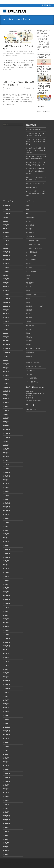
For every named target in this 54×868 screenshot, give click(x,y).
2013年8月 (6, 743)
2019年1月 (6, 499)
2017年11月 (6, 553)
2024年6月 (6, 275)
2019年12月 (6, 472)
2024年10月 (6, 260)
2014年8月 (6, 696)
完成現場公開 (26, 53)
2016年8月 (6, 611)
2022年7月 (6, 364)
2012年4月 (6, 801)
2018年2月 (6, 542)
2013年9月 (6, 739)
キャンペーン (30, 237)
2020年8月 (6, 445)
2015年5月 (6, 665)
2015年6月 (6, 661)
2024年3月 (6, 287)
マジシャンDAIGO (31, 260)
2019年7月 (6, 484)
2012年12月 (6, 773)
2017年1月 (6, 592)
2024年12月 (6, 252)
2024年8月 (6, 267)
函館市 (28, 302)
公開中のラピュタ (31, 294)
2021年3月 (6, 418)
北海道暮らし (19, 53)
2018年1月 (6, 546)
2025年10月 (6, 213)
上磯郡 (28, 275)
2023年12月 (6, 298)
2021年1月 (6, 426)
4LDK (28, 213)
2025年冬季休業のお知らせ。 (35, 129)
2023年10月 (6, 306)
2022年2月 (6, 383)
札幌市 (28, 333)
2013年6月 (6, 750)
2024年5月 (6, 279)
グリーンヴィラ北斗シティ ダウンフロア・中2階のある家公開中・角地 (36, 193)
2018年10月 (6, 511)
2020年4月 (6, 461)
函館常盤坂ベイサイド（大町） (35, 306)
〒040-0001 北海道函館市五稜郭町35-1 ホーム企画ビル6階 (36, 393)
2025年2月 (6, 244)
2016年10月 (6, 603)
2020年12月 (6, 430)
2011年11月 (6, 820)
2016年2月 (6, 630)
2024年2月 (6, 291)
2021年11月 (6, 391)
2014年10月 (6, 688)
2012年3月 (6, 804)
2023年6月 (6, 321)
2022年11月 (6, 349)
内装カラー (29, 298)
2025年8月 (6, 221)
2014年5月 (6, 708)
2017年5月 (6, 576)
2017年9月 (6, 561)
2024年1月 (6, 294)
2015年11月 (6, 642)
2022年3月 (6, 379)
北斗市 (28, 314)
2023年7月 (6, 318)
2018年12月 (6, 503)
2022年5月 (6, 372)
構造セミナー (30, 337)
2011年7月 (6, 835)
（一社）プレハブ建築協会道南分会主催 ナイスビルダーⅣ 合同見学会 (44, 88)
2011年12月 (6, 816)
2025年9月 (6, 217)
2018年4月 (6, 534)
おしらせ (29, 221)
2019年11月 (6, 476)
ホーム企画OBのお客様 (33, 240)
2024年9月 (6, 264)
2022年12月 (6, 345)
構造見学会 (29, 341)
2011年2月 (6, 855)
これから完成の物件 (33, 382)
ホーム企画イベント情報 (21, 52)
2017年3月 (6, 584)
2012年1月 (6, 812)
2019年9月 (6, 480)
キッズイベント (31, 233)
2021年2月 (6, 422)
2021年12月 (6, 387)
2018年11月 (6, 507)
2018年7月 (6, 522)
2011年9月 (6, 828)
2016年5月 (6, 619)
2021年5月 (6, 410)
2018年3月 (6, 538)
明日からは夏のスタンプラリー (35, 183)
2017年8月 (6, 565)
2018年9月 (6, 515)
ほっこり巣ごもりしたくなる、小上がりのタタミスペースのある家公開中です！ (36, 150)
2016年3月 (6, 627)
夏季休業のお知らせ (32, 187)
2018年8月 (6, 519)
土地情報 (29, 321)
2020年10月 (6, 437)
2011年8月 (6, 831)
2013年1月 (6, 770)
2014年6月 (6, 704)
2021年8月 (6, 399)
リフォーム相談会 (31, 271)
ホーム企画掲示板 (32, 378)
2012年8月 (6, 789)
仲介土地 (29, 287)
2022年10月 (6, 352)
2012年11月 (6, 777)
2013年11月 (6, 731)
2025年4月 (6, 237)
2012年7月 (6, 793)
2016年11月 (6, 600)
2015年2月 (6, 677)
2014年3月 (6, 716)
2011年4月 (6, 847)
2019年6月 (6, 488)
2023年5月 (6, 325)
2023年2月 (6, 337)
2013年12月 (6, 727)
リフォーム (29, 267)
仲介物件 (29, 291)
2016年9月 (6, 607)
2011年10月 (6, 824)
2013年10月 (6, 735)
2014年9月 (6, 692)
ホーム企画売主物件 (32, 252)
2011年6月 (6, 839)
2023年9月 (6, 310)
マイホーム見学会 (31, 256)
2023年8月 (6, 314)
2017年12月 (6, 549)
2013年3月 (6, 762)
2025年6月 (6, 229)
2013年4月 (6, 758)
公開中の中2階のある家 (34, 363)
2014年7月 (6, 700)
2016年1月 (6, 634)
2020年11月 (6, 434)
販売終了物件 (30, 352)
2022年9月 (6, 356)
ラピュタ (29, 264)
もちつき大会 (30, 229)
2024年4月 (6, 283)
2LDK (28, 206)
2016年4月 (6, 623)
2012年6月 (6, 797)
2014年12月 (6, 681)
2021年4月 (6, 414)
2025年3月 (6, 240)
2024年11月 (6, 256)
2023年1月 (6, 341)
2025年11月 (6, 209)
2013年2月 (6, 766)
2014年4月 (6, 712)
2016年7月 (6, 615)
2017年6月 (6, 573)
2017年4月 (6, 580)
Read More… (7, 73)
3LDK (28, 209)
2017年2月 (6, 588)
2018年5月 (6, 530)
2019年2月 (6, 495)
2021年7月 (6, 403)
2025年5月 (6, 233)
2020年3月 (6, 464)
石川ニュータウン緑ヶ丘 (33, 349)
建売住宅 (29, 329)
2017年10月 (6, 557)
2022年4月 (6, 376)
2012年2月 (6, 808)
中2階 (8, 53)
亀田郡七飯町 (30, 283)
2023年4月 (6, 329)
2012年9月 (6, 785)
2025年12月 (6, 206)
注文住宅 (29, 345)
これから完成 (30, 225)
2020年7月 (6, 449)
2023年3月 (6, 333)
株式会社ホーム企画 (12, 55)
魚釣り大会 (29, 356)
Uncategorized (19, 88)
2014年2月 (6, 719)
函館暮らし (13, 53)
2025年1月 (6, 248)
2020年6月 (6, 453)
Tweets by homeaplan (44, 111)
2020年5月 (6, 457)
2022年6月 (6, 368)
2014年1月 (6, 723)
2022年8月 (6, 360)
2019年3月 (6, 492)
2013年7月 (6, 746)
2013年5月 (6, 754)
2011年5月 (6, 843)
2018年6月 (6, 526)
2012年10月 (6, 781)
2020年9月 (6, 441)
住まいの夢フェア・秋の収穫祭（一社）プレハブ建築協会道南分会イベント (36, 171)
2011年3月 (6, 851)
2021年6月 (6, 407)
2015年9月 (6, 650)
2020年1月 (6, 468)
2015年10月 (6, 646)
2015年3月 (6, 673)
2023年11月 (6, 302)
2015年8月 (6, 654)
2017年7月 (6, 569)
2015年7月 (6, 658)
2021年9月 (6, 395)
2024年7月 (6, 271)
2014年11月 (6, 685)
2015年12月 (6, 638)
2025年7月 (6, 225)
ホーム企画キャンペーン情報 (34, 248)
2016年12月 (6, 596)
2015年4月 (6, 669)
